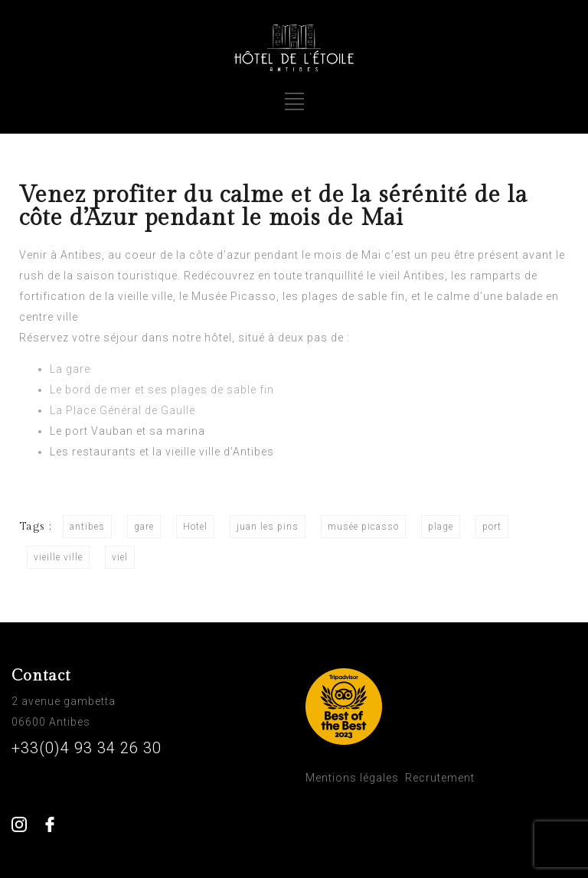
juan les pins (268, 527)
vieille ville (58, 557)
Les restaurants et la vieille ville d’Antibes (162, 452)
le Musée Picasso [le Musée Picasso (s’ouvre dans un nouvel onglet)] (228, 296)
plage (441, 527)
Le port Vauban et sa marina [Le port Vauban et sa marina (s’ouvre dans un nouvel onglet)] (127, 431)
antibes (87, 527)
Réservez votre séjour (79, 338)
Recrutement (440, 778)
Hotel (195, 527)
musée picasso (363, 527)
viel (120, 557)
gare (144, 527)
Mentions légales (352, 778)
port (492, 527)
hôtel (218, 338)
